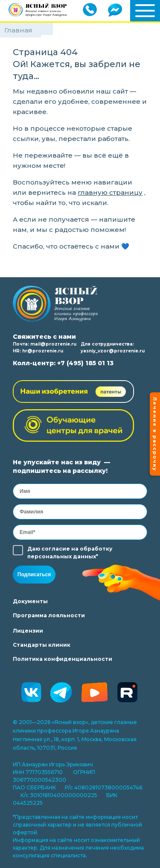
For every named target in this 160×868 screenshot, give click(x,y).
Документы (30, 601)
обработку (96, 549)
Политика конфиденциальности (63, 659)
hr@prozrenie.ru (43, 351)
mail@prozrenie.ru (53, 344)
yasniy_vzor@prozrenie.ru (113, 351)
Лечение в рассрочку (155, 434)
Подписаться (34, 575)
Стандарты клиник (42, 645)
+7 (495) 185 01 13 (85, 363)
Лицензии (28, 631)
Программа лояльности (49, 615)
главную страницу (110, 192)
